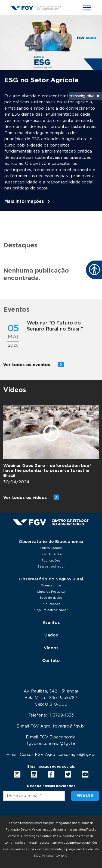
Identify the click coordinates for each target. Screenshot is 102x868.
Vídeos (51, 648)
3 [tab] (90, 96)
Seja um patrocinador (51, 610)
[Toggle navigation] (87, 8)
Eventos (51, 623)
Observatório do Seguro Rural (51, 579)
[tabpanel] (51, 113)
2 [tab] (82, 96)
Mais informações (24, 201)
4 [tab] (98, 96)
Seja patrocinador (51, 567)
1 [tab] (73, 96)
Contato (51, 661)
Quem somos (51, 585)
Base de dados (51, 598)
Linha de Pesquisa (51, 592)
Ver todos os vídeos (25, 498)
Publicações (51, 561)
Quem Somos (51, 548)
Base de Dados (51, 554)
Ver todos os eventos (27, 365)
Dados (51, 635)
